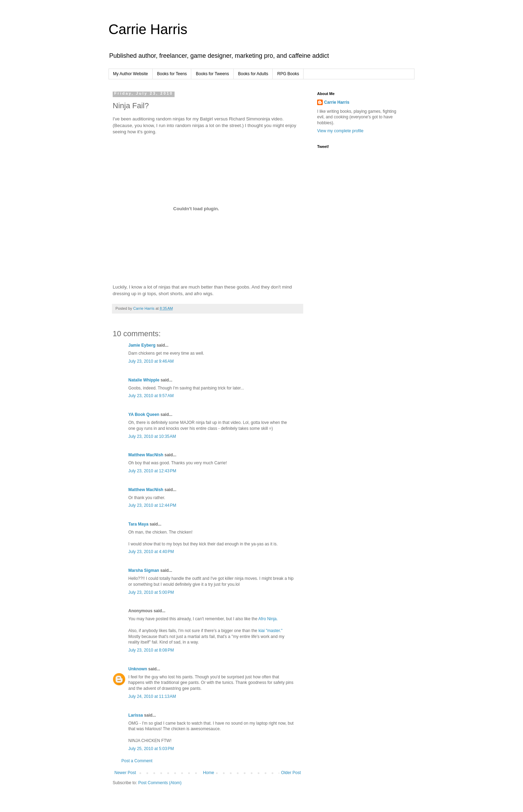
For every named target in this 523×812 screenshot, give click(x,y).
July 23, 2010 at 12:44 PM (152, 505)
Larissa (136, 715)
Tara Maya (138, 524)
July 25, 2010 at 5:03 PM (151, 749)
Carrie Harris (148, 29)
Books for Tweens (212, 74)
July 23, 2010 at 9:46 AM (151, 361)
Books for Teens (172, 74)
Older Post (291, 773)
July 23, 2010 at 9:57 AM (151, 396)
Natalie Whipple (144, 380)
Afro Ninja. (268, 619)
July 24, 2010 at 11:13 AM (152, 696)
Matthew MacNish (146, 455)
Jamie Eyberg (142, 345)
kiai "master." (270, 631)
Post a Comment (137, 761)
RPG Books (288, 74)
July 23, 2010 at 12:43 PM (152, 471)
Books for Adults (253, 74)
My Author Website (131, 74)
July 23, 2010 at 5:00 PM (151, 592)
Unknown (138, 669)
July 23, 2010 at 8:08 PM (151, 650)
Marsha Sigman (144, 570)
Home (209, 773)
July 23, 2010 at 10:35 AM (152, 436)
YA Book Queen (144, 415)
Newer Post (125, 773)
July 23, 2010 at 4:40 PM (151, 552)
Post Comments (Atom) (160, 783)
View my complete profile (340, 131)
